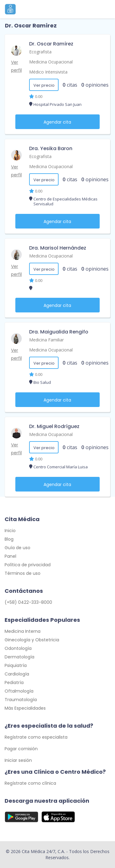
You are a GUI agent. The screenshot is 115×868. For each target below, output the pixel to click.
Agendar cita (57, 122)
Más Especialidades (25, 708)
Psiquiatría (16, 665)
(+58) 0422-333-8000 (28, 602)
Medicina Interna (23, 631)
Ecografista (40, 52)
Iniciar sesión (18, 760)
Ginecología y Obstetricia (32, 640)
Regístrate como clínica (30, 783)
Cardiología (17, 674)
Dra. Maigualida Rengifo (59, 332)
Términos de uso (23, 573)
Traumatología (21, 700)
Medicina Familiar (46, 340)
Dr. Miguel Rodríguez (54, 426)
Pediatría (14, 683)
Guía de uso (17, 548)
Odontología (18, 648)
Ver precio (44, 85)
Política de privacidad (28, 565)
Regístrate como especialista (36, 737)
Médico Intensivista (48, 72)
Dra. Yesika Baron (51, 148)
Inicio (10, 531)
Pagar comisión (21, 749)
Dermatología (19, 657)
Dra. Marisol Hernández (58, 248)
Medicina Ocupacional (51, 62)
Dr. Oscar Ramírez (51, 44)
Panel (10, 556)
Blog (9, 539)
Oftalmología (19, 691)
